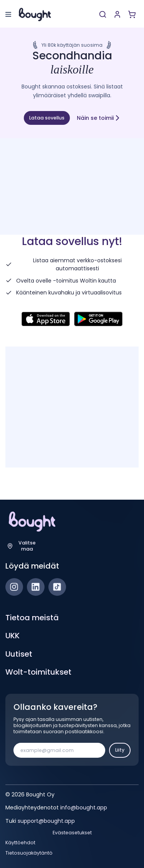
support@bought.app (46, 821)
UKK (12, 636)
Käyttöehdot (20, 843)
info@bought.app (84, 808)
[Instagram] (14, 587)
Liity (120, 750)
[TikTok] (57, 587)
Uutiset (19, 654)
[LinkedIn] (36, 587)
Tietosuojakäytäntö (29, 853)
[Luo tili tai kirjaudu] (117, 14)
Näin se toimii (99, 118)
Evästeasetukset (72, 833)
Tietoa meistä (32, 618)
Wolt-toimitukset (38, 672)
